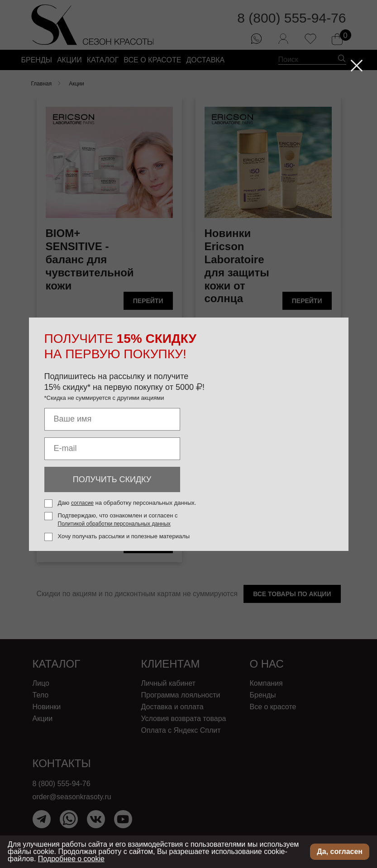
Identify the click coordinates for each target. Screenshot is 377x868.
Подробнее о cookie (71, 859)
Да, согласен (340, 851)
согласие (82, 503)
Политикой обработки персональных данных (114, 524)
